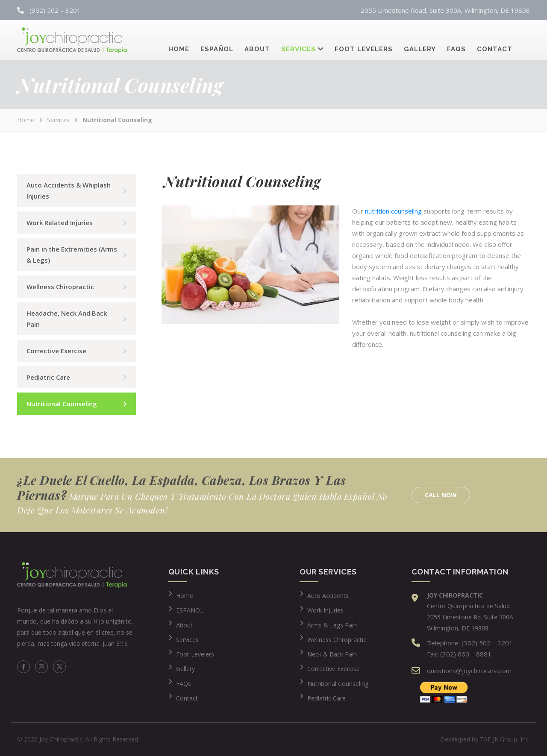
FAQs (456, 41)
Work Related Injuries (60, 223)
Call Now (441, 495)
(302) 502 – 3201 (55, 10)
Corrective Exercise (56, 351)
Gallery (420, 41)
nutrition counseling (393, 211)
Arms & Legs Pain (332, 625)
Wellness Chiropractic (60, 287)
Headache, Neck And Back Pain (67, 319)
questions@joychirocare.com (469, 671)
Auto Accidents (328, 596)
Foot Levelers (364, 41)
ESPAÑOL (190, 610)
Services (298, 41)
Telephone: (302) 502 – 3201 (470, 643)
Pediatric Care (48, 377)
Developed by (485, 739)
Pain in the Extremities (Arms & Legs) (72, 255)
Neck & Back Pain (332, 654)
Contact (495, 41)
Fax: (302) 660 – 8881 (459, 654)
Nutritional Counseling (62, 404)
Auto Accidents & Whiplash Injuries (69, 190)
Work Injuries (325, 610)
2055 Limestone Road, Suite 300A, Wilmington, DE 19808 (445, 10)
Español (217, 41)
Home (179, 41)
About (257, 41)
